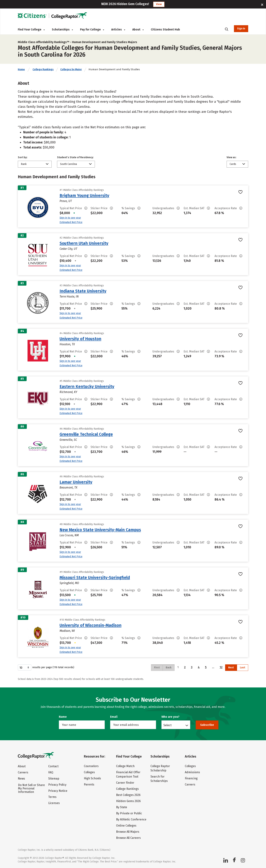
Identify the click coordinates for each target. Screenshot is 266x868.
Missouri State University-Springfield (95, 578)
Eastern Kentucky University (87, 387)
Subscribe (207, 725)
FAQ (51, 772)
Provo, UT (66, 201)
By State (122, 807)
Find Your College (31, 29)
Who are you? (170, 717)
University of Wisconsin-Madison (91, 625)
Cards (233, 164)
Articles (118, 29)
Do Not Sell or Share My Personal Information (31, 788)
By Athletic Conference (131, 819)
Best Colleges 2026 (128, 795)
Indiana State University (83, 291)
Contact (53, 766)
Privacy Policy (57, 785)
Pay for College (92, 29)
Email (114, 717)
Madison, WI (67, 631)
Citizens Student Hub (165, 29)
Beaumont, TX (68, 488)
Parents (89, 784)
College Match (125, 766)
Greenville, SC (68, 440)
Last (243, 668)
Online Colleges (126, 826)
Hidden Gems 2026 (128, 801)
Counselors (91, 766)
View (159, 4)
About (138, 29)
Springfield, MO (69, 583)
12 (221, 667)
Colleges (89, 772)
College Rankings (43, 69)
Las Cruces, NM (69, 535)
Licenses (54, 803)
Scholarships (62, 29)
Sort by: (23, 157)
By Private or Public (129, 813)
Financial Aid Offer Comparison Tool (128, 774)
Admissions (192, 772)
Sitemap (54, 779)
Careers (23, 772)
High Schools (92, 778)
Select (167, 725)
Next (231, 668)
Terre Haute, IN (69, 297)
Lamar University (76, 482)
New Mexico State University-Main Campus (100, 530)
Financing (191, 778)
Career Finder (125, 783)
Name (63, 717)
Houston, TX (67, 344)
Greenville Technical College (86, 434)
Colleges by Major (71, 69)
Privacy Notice (58, 791)
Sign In (241, 29)
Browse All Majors (128, 832)
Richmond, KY (68, 392)
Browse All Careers (128, 838)
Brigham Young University (84, 196)
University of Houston (80, 339)
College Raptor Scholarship (160, 768)
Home (21, 69)
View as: (231, 157)
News (21, 779)
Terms (52, 797)
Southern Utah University (84, 243)
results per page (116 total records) (46, 667)
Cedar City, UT (68, 249)
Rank (24, 164)
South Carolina (68, 164)
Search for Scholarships (159, 779)
